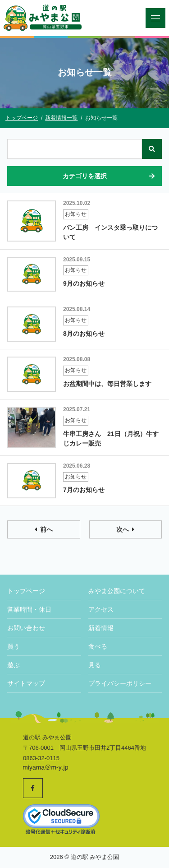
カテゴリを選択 (110, 176)
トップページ (26, 591)
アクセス (101, 609)
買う (14, 646)
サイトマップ (26, 683)
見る (95, 665)
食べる (98, 646)
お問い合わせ (26, 628)
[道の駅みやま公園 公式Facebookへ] (33, 788)
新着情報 (101, 628)
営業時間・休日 (29, 609)
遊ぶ (14, 665)
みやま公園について (117, 591)
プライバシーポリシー (120, 683)
